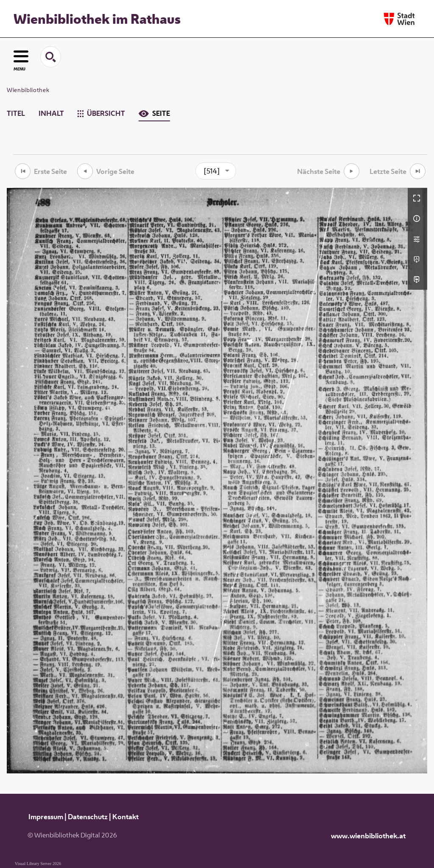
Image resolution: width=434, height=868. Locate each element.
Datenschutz (88, 817)
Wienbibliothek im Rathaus (97, 19)
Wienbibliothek (28, 90)
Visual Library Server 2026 (38, 864)
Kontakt (125, 817)
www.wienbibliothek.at (368, 836)
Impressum (46, 817)
